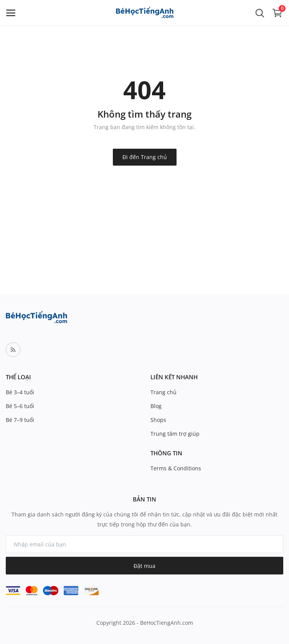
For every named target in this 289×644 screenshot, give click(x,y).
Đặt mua (144, 566)
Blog (156, 406)
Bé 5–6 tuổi (20, 406)
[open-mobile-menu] (11, 13)
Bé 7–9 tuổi (20, 420)
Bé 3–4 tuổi (20, 392)
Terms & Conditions (176, 468)
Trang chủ (163, 392)
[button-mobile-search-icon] (260, 13)
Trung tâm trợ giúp (175, 434)
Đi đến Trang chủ (145, 157)
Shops (158, 420)
